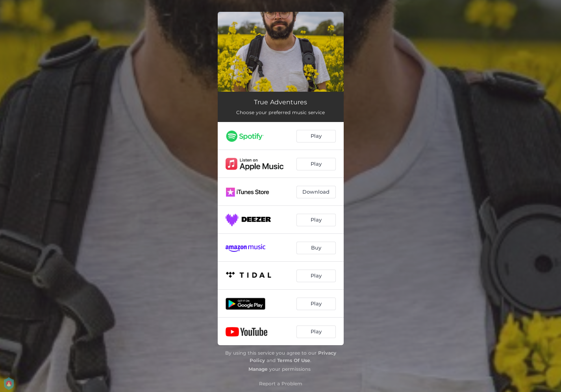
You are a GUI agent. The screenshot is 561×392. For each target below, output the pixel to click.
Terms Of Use (294, 360)
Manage (258, 369)
